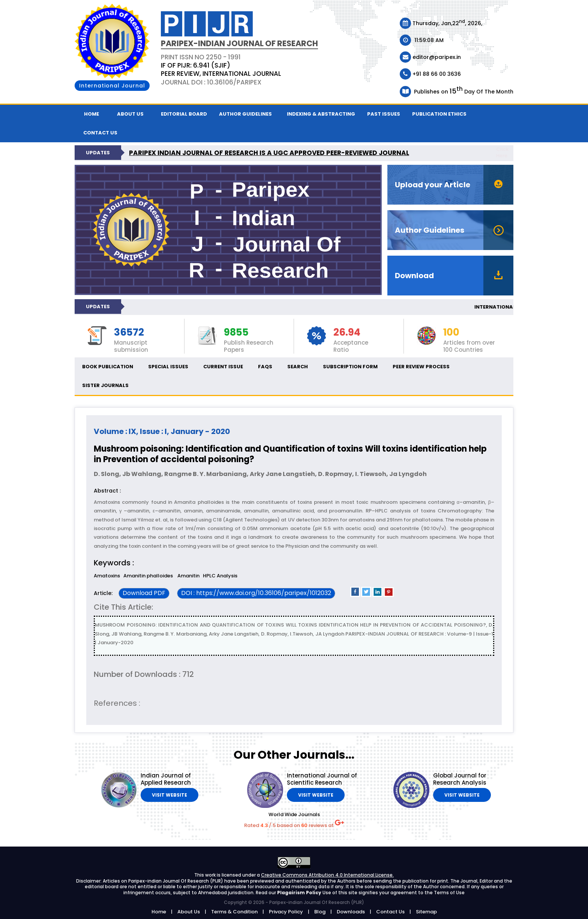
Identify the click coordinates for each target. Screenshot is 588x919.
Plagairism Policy (300, 893)
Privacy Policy (286, 912)
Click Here (502, 152)
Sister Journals (105, 385)
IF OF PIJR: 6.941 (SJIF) (196, 65)
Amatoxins (107, 576)
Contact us (100, 133)
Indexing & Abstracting (321, 114)
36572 (129, 333)
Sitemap (426, 912)
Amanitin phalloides (149, 576)
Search (298, 367)
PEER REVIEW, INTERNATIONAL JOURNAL (221, 74)
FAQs (265, 367)
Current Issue (223, 367)
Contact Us (390, 912)
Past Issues (384, 114)
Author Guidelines (245, 114)
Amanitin (188, 576)
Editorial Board (184, 114)
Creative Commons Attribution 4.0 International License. (327, 875)
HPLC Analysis (220, 576)
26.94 (347, 333)
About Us (130, 114)
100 (451, 333)
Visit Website (169, 795)
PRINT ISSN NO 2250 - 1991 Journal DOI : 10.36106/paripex (221, 69)
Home (91, 114)
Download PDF (144, 593)
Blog (320, 912)
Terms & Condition (234, 912)
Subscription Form (350, 367)
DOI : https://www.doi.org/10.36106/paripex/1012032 (256, 593)
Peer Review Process (421, 367)
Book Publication (108, 367)
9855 (236, 333)
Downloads (351, 912)
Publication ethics (439, 114)
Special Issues (168, 367)
